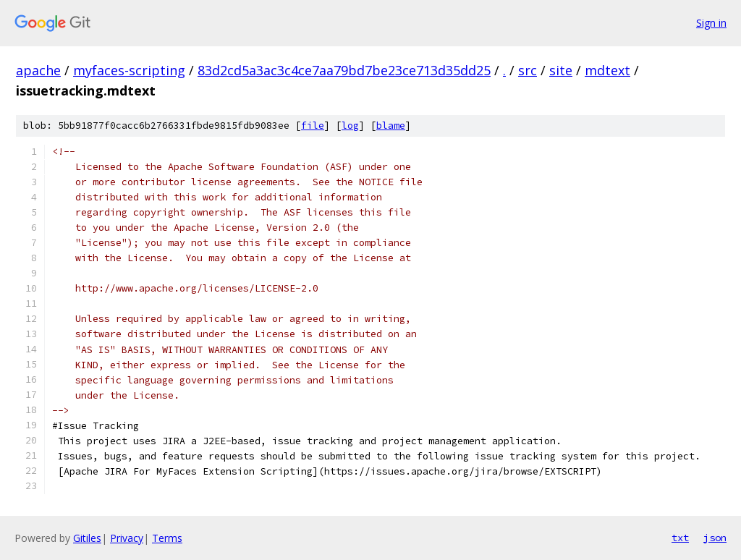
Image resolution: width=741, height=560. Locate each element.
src (528, 70)
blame (391, 126)
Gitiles (87, 538)
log (350, 126)
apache (38, 70)
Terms (167, 538)
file (313, 126)
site (561, 70)
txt (680, 538)
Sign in (711, 23)
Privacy (127, 538)
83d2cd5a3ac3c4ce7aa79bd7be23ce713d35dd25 (344, 70)
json (715, 538)
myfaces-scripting (129, 70)
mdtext (607, 70)
